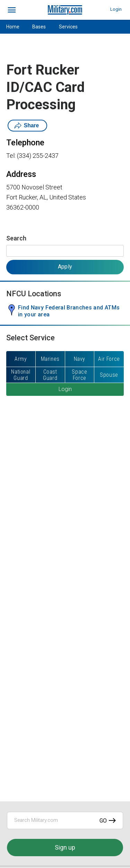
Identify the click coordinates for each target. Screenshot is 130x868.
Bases (39, 27)
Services (68, 27)
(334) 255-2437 (38, 156)
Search (16, 238)
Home (13, 27)
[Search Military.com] (65, 820)
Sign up (65, 847)
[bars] (12, 10)
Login (116, 9)
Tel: (11, 156)
